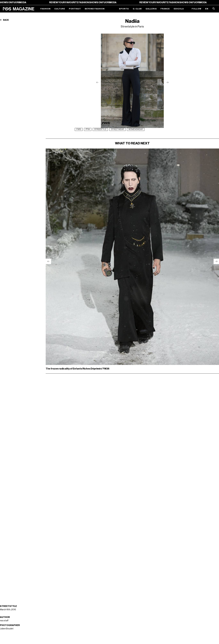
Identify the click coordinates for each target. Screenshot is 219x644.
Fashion (45, 9)
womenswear (136, 129)
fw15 (79, 129)
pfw (88, 129)
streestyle (100, 129)
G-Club (137, 9)
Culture (60, 9)
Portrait (75, 9)
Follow (197, 9)
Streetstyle (8, 606)
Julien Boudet (7, 629)
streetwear (118, 129)
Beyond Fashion (95, 9)
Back (4, 20)
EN (207, 9)
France (165, 9)
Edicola (179, 9)
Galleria (151, 9)
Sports (124, 9)
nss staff (4, 621)
